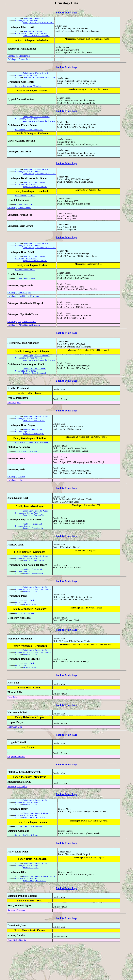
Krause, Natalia (24, 214)
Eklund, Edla (30, 631)
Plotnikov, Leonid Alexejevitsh (32, 461)
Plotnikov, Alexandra (17, 816)
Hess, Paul (29, 626)
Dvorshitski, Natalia (17, 976)
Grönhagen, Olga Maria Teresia (22, 334)
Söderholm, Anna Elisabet (29, 90)
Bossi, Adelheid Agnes (27, 868)
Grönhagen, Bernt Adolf (28, 435)
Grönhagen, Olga (15, 499)
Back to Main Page (66, 13)
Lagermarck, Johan (33, 33)
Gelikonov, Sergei (25, 640)
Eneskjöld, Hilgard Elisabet (38, 24)
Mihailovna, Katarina (27, 470)
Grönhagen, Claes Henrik (29, 21)
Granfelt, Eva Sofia (26, 192)
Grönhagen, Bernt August (19, 305)
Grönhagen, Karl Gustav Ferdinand (24, 309)
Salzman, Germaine (16, 946)
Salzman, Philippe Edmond (29, 859)
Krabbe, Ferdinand (25, 282)
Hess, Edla (21, 628)
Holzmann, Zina (15, 757)
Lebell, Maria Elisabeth (36, 38)
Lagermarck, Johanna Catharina (32, 36)
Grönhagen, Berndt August (29, 178)
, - (17, 649)
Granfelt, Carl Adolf (35, 190)
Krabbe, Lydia (14, 418)
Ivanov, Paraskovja (26, 291)
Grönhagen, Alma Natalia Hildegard (24, 338)
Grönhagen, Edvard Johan (19, 62)
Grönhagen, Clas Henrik (19, 58)
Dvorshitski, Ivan (25, 204)
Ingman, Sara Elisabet (35, 195)
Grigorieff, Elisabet (16, 786)
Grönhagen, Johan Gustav (19, 217)
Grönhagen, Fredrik (33, 19)
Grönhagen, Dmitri (16, 495)
